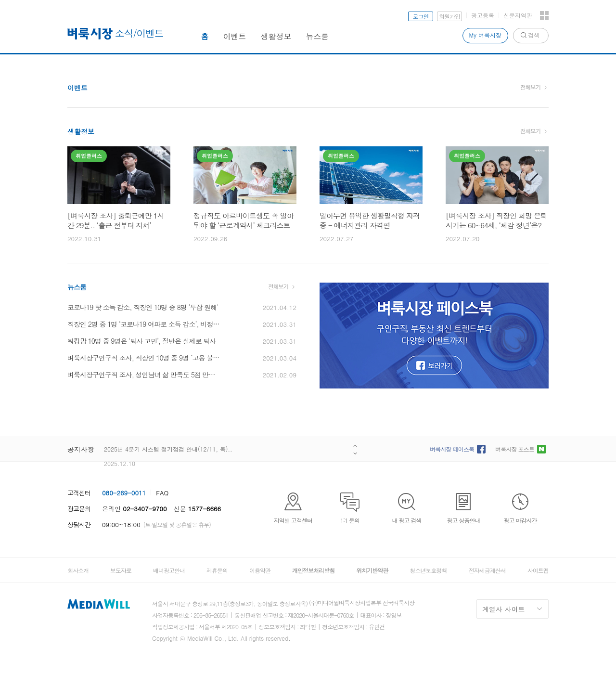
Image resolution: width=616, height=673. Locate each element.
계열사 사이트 (504, 609)
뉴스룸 (318, 36)
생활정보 (276, 36)
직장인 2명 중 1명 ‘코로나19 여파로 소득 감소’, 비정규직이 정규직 (144, 324)
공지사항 (81, 449)
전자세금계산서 (487, 570)
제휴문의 (217, 570)
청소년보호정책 (428, 570)
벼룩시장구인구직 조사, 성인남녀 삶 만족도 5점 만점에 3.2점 (144, 375)
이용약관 (260, 570)
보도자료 (121, 570)
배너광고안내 (169, 570)
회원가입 (449, 16)
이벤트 (235, 36)
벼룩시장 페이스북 (452, 449)
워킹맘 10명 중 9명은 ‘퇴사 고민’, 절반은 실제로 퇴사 (141, 341)
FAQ (162, 493)
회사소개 (78, 570)
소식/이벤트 (139, 33)
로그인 (421, 16)
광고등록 (483, 15)
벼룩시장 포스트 (515, 449)
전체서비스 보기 (544, 15)
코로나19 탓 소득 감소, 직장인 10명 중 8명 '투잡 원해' (143, 307)
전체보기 (530, 87)
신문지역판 (518, 15)
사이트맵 (538, 570)
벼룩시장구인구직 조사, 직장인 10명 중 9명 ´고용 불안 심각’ (144, 358)
